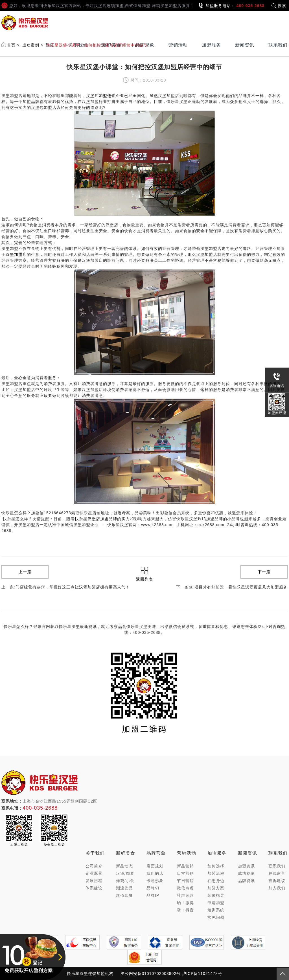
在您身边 (216, 881)
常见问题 (216, 917)
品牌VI (153, 888)
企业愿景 (94, 873)
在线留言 (277, 873)
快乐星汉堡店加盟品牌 (96, 519)
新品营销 (185, 866)
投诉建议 (277, 881)
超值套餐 (124, 895)
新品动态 (124, 866)
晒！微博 (185, 903)
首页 (50, 45)
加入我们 (277, 888)
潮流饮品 (124, 888)
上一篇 (25, 572)
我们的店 (155, 873)
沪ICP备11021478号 (202, 974)
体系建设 (94, 888)
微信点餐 (185, 888)
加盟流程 (216, 873)
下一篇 (264, 572)
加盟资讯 (246, 866)
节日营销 (185, 881)
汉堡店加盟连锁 (101, 96)
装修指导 (216, 895)
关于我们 (78, 45)
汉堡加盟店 (16, 254)
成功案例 (246, 873)
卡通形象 (155, 881)
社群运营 (185, 895)
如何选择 (216, 866)
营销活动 (178, 45)
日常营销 (185, 873)
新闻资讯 (245, 45)
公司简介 (94, 866)
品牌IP (153, 895)
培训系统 (216, 910)
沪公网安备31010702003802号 (151, 974)
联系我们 (278, 45)
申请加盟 (216, 903)
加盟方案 (216, 888)
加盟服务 (211, 45)
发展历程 (94, 881)
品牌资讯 (246, 881)
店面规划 (155, 866)
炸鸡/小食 (125, 881)
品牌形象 (145, 45)
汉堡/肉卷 (125, 873)
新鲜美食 (111, 45)
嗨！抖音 (185, 910)
